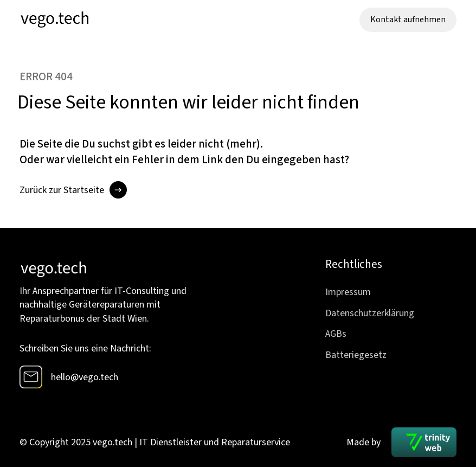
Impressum (348, 292)
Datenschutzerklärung (370, 313)
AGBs (336, 334)
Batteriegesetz (356, 355)
